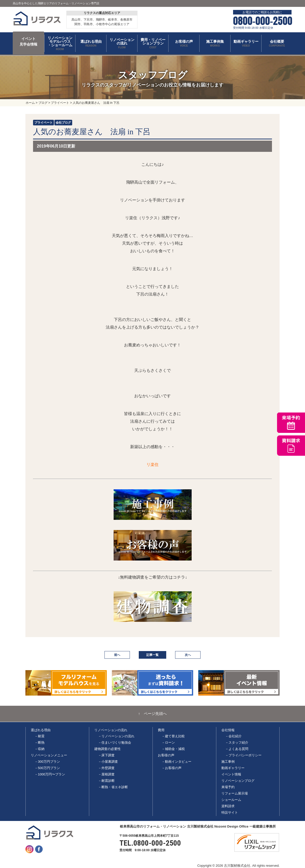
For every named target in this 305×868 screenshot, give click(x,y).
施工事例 (228, 762)
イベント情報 (231, 774)
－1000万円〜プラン (50, 774)
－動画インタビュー (177, 762)
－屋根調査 (106, 774)
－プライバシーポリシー (243, 755)
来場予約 (228, 787)
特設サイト (230, 812)
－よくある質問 (237, 749)
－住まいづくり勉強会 (115, 742)
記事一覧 (152, 655)
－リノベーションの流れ (116, 736)
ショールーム (231, 800)
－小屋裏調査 (108, 762)
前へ (117, 655)
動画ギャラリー (233, 768)
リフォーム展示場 (235, 793)
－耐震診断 (106, 781)
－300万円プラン (47, 762)
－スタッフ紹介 (237, 742)
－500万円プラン (47, 768)
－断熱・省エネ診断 (113, 787)
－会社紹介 (233, 736)
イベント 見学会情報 (28, 41)
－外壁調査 (106, 768)
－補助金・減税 (173, 749)
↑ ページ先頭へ (153, 714)
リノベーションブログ (238, 781)
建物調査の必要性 (108, 749)
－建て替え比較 (173, 736)
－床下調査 (106, 755)
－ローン (168, 742)
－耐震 (40, 736)
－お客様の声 (172, 768)
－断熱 (40, 742)
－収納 (40, 749)
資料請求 (228, 806)
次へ (188, 655)
